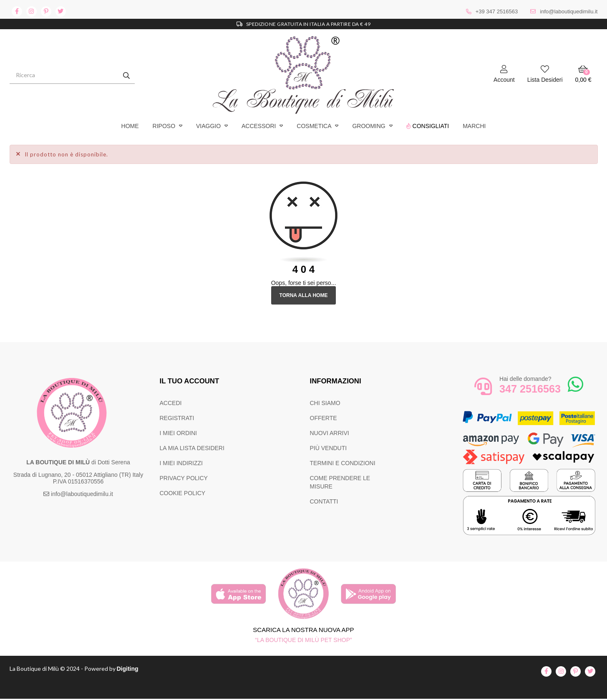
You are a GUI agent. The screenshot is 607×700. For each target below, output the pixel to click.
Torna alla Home (303, 295)
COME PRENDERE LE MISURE (340, 482)
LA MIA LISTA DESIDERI (192, 448)
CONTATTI (324, 501)
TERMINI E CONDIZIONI (343, 463)
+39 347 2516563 (497, 11)
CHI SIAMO (325, 403)
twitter (61, 11)
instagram (31, 11)
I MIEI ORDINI (178, 433)
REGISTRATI (177, 418)
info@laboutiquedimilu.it (569, 11)
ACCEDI (171, 403)
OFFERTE (324, 418)
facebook (17, 11)
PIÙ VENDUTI (329, 448)
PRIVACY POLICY (184, 478)
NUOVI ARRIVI (330, 433)
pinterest (46, 11)
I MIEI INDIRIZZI (181, 463)
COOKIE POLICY (183, 493)
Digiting (136, 669)
